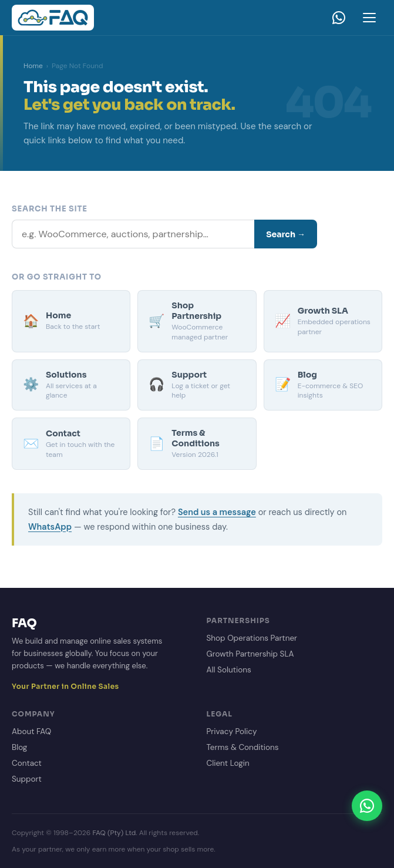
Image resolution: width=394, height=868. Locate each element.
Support (27, 779)
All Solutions (229, 670)
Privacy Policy (232, 731)
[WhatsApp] (339, 18)
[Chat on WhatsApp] (367, 806)
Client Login (228, 763)
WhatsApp (50, 527)
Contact (27, 763)
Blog (19, 747)
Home (33, 66)
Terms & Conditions (243, 747)
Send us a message (217, 512)
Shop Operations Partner (252, 638)
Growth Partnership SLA (250, 654)
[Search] (133, 234)
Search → (286, 234)
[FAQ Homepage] (53, 18)
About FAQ (31, 731)
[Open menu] (369, 18)
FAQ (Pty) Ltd (114, 833)
